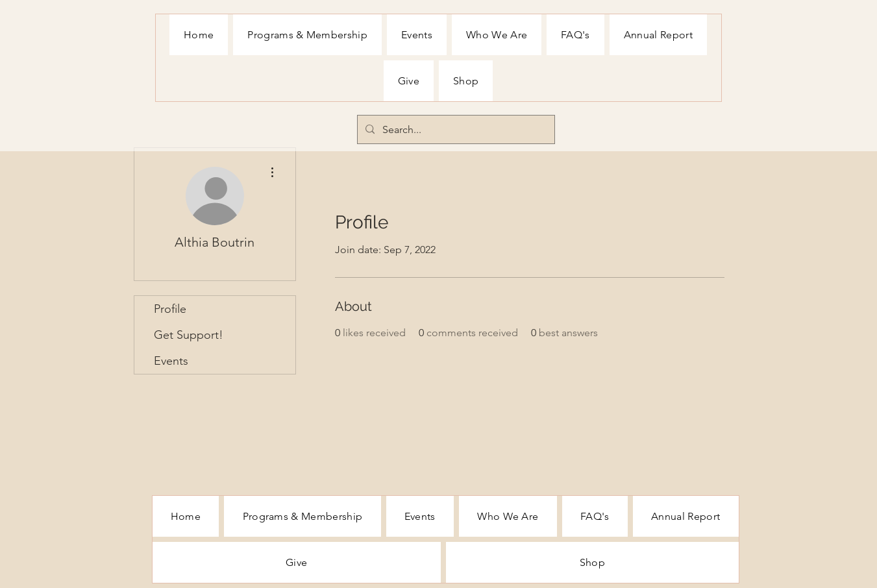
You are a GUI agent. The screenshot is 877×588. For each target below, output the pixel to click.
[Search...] (455, 130)
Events (171, 361)
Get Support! (189, 335)
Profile (170, 309)
